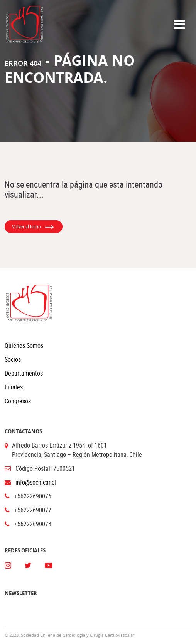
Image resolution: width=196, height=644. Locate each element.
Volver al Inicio (33, 227)
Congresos (18, 401)
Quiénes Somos (24, 345)
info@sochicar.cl (36, 482)
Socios (13, 359)
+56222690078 (33, 524)
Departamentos (24, 373)
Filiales (14, 387)
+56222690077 (33, 510)
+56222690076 (33, 496)
